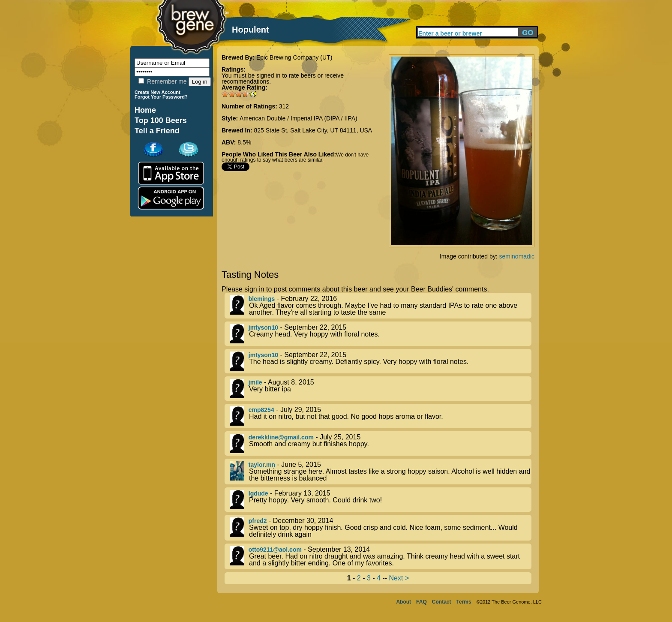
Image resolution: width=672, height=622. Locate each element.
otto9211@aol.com (275, 550)
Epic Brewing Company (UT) (294, 57)
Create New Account (157, 92)
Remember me (162, 81)
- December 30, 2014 (381, 528)
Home (145, 110)
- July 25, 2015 (381, 443)
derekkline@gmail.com (281, 437)
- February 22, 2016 (381, 306)
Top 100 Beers (161, 120)
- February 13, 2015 (381, 500)
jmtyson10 (263, 328)
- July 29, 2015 (381, 416)
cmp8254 (261, 410)
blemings (262, 299)
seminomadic (517, 256)
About (403, 602)
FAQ (421, 602)
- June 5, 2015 (381, 472)
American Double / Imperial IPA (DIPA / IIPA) (298, 118)
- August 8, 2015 (381, 389)
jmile (255, 382)
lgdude (258, 493)
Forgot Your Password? (161, 97)
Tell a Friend (157, 131)
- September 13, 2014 (381, 556)
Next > (399, 578)
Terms (464, 602)
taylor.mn (262, 465)
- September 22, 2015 (381, 334)
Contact (442, 602)
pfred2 (258, 521)
